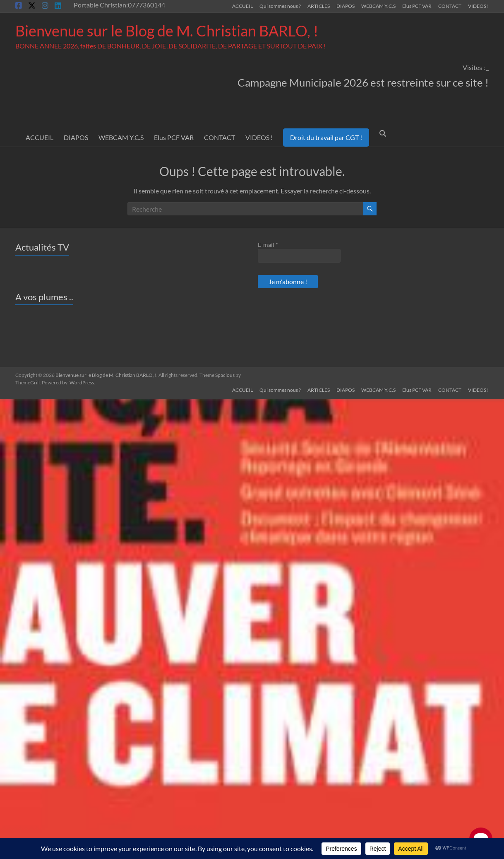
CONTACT (450, 6)
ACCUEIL (242, 6)
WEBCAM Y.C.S (378, 6)
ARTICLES (319, 6)
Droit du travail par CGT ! (326, 137)
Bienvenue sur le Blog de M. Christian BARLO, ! (167, 31)
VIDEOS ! (478, 6)
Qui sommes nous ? (280, 6)
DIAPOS (346, 6)
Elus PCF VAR (417, 6)
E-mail (268, 245)
